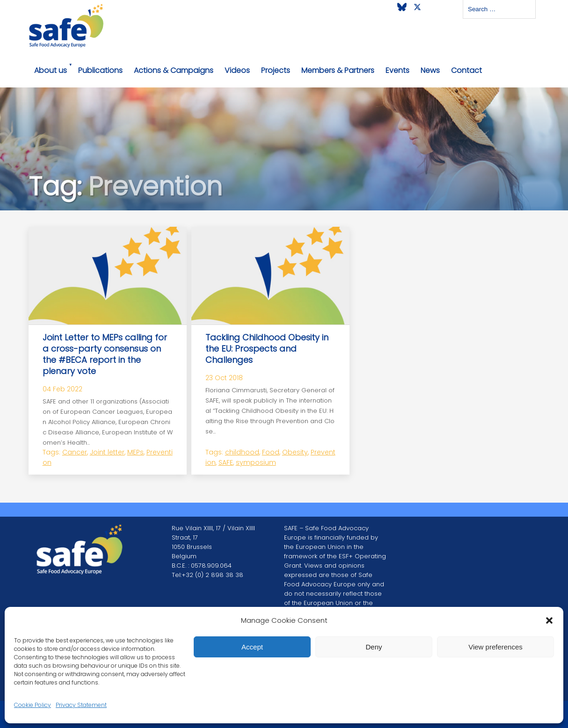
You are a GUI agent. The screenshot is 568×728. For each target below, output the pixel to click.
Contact (466, 70)
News (430, 70)
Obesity (295, 452)
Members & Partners (338, 70)
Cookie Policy (33, 705)
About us (51, 70)
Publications (100, 70)
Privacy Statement (81, 705)
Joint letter (107, 452)
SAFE (226, 462)
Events (397, 70)
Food (271, 452)
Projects (276, 70)
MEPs (135, 452)
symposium (256, 462)
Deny (374, 647)
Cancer (75, 452)
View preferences (495, 647)
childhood (242, 452)
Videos (237, 70)
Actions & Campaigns (174, 70)
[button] (549, 620)
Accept (252, 647)
